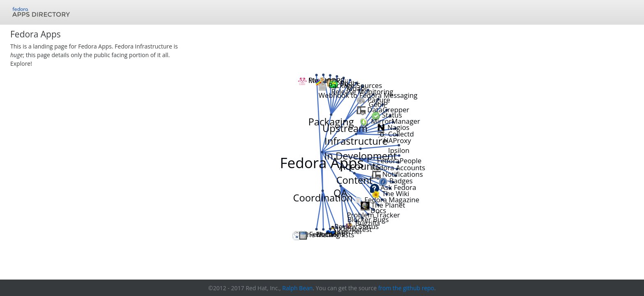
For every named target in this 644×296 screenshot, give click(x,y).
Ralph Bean (297, 288)
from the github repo (406, 288)
